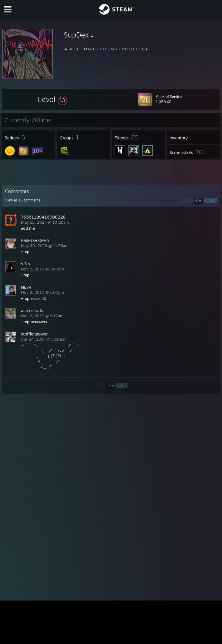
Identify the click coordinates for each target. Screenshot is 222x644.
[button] (52, 99)
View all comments (23, 200)
